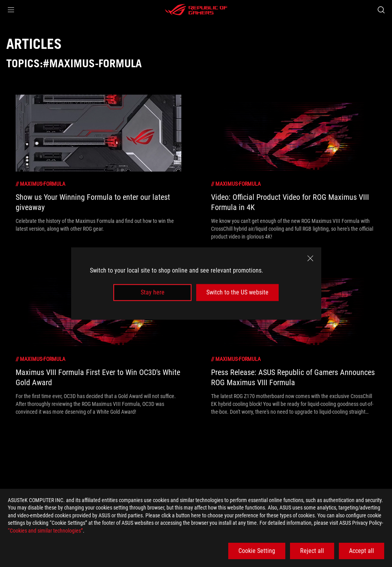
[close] (310, 258)
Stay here (153, 292)
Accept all (362, 551)
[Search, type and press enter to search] (381, 10)
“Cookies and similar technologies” (45, 531)
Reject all (312, 551)
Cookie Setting (257, 551)
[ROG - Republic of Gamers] (196, 10)
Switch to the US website (237, 292)
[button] (11, 10)
